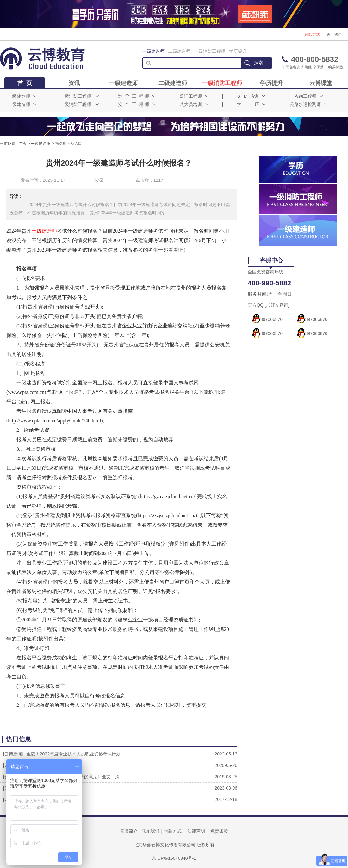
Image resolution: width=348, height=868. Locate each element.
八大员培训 (194, 104)
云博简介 (129, 831)
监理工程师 (194, 96)
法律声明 (196, 831)
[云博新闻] (13, 754)
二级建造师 (179, 51)
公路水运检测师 (308, 104)
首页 (23, 144)
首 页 (25, 83)
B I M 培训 (251, 96)
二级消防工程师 (79, 104)
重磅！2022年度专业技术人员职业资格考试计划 (74, 754)
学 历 (251, 104)
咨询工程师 (308, 96)
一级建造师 (153, 51)
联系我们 (151, 831)
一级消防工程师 (210, 51)
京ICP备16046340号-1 (174, 858)
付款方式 (312, 34)
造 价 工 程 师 (137, 96)
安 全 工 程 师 (137, 104)
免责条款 (219, 831)
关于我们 (334, 34)
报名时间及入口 (69, 144)
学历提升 (238, 51)
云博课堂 (321, 83)
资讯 (74, 83)
